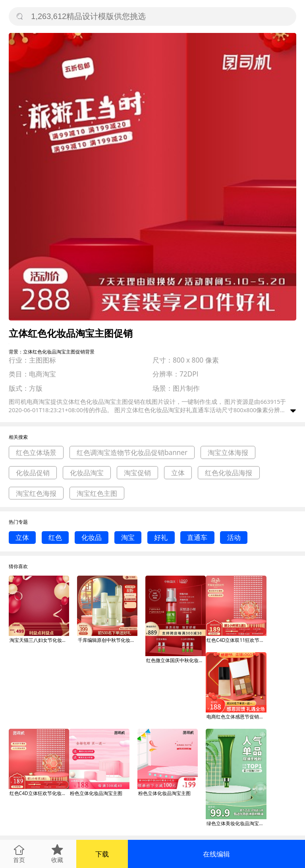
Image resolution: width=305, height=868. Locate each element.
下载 (102, 854)
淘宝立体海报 (228, 452)
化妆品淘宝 (87, 473)
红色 (55, 537)
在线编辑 (216, 854)
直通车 (197, 537)
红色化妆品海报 (229, 473)
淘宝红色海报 (36, 493)
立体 (178, 473)
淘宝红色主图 (97, 493)
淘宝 (128, 537)
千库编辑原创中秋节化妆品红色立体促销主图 (108, 640)
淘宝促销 (137, 473)
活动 (234, 537)
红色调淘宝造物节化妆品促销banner (132, 452)
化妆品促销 (33, 473)
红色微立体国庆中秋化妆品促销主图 (176, 660)
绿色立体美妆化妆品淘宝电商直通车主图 (236, 823)
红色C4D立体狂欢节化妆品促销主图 (39, 793)
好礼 (161, 537)
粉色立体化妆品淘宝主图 (96, 793)
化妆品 (92, 537)
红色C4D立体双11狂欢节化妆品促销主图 (236, 640)
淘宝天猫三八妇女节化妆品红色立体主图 (39, 640)
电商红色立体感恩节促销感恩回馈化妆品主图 (236, 717)
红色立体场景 (36, 452)
